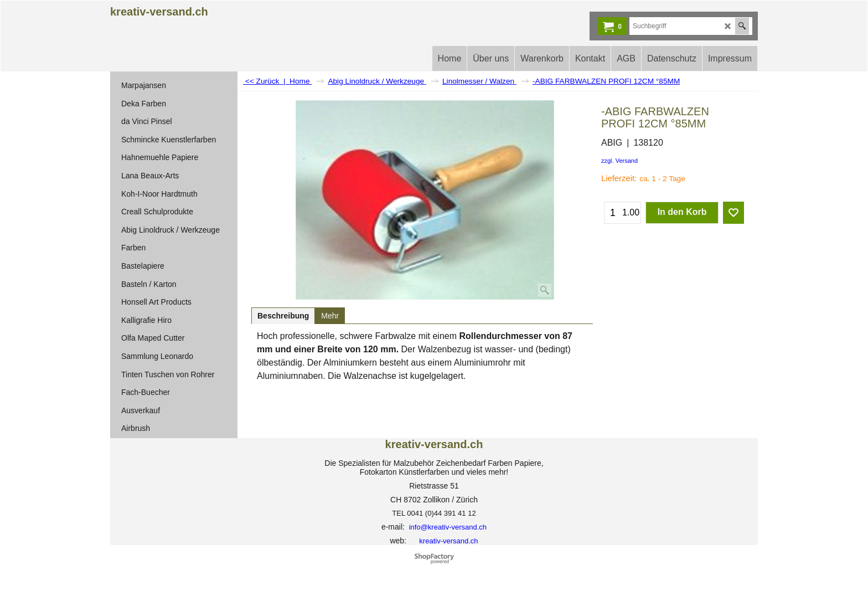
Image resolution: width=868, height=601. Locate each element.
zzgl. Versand (619, 161)
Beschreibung (283, 316)
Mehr (330, 316)
